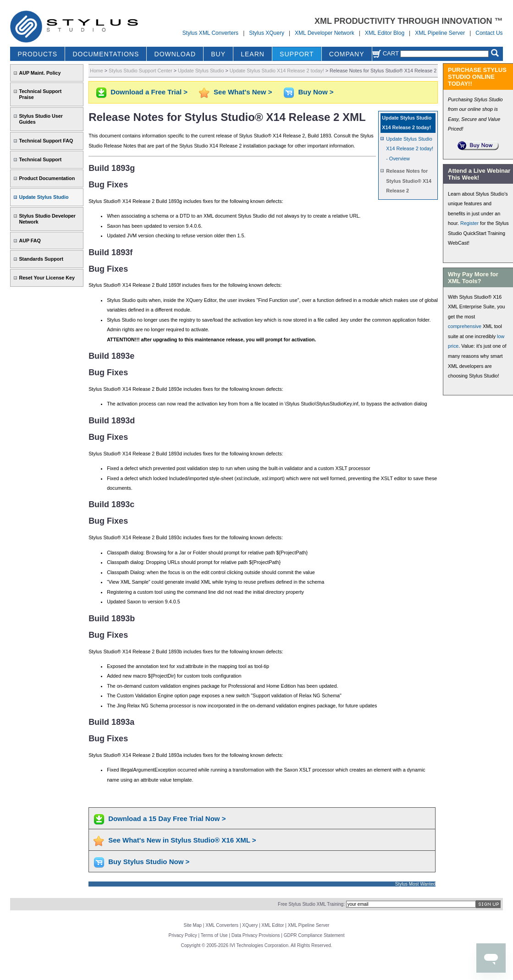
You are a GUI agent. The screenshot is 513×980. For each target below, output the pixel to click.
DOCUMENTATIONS (106, 54)
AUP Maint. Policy (40, 73)
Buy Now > (316, 92)
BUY (218, 54)
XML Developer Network (325, 33)
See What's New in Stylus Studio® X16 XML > (182, 840)
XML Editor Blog (385, 33)
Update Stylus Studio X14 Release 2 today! (277, 71)
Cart (386, 53)
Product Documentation (47, 178)
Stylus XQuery (267, 33)
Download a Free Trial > (149, 92)
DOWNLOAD (175, 54)
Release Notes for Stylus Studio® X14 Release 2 (409, 181)
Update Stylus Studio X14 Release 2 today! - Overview (410, 149)
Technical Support (40, 159)
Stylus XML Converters (210, 33)
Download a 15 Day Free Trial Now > (167, 818)
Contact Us (489, 33)
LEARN (253, 54)
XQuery (250, 925)
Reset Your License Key (47, 278)
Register (469, 223)
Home (97, 71)
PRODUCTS (38, 54)
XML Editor (273, 925)
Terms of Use (214, 935)
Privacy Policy (183, 935)
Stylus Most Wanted (416, 884)
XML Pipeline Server (440, 33)
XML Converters (222, 925)
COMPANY (347, 54)
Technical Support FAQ (46, 141)
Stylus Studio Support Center (141, 71)
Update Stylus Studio (44, 197)
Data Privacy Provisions (256, 935)
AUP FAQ (30, 241)
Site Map (193, 925)
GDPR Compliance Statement (314, 935)
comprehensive (465, 326)
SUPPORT (297, 54)
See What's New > (243, 92)
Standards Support (41, 259)
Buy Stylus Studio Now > (149, 862)
